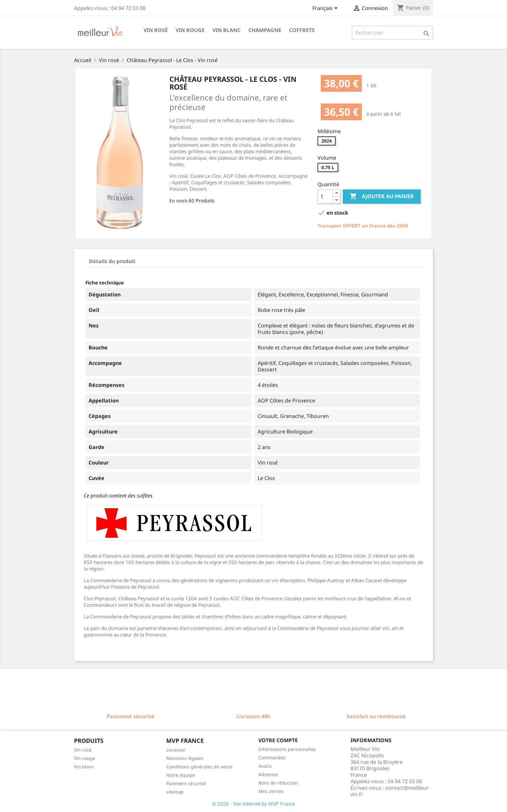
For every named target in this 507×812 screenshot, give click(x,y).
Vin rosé (156, 30)
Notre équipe (181, 775)
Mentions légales (185, 758)
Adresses (268, 774)
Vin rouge (190, 30)
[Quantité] (325, 197)
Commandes (272, 758)
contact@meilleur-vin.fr (390, 791)
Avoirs (265, 766)
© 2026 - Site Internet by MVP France (253, 804)
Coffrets (302, 30)
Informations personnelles (287, 749)
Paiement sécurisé (186, 783)
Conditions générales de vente (199, 767)
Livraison (176, 750)
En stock (178, 201)
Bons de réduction (278, 783)
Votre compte (278, 740)
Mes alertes (271, 791)
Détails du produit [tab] (112, 261)
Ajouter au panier (382, 197)
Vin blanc (227, 30)
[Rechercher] (392, 33)
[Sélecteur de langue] (326, 9)
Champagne (265, 30)
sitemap (175, 792)
